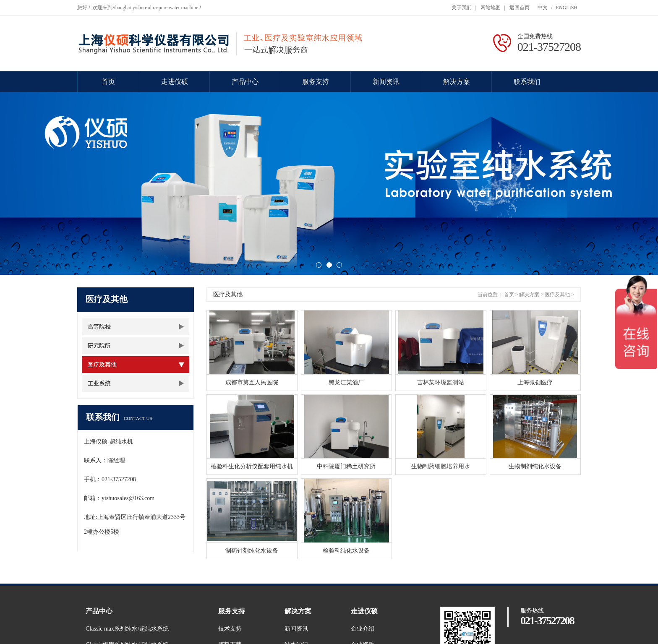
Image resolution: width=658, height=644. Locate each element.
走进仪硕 (175, 82)
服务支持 (316, 82)
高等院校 (99, 327)
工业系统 (99, 383)
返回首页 (520, 8)
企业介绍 (363, 629)
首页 (108, 82)
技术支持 (230, 629)
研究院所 (99, 346)
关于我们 (462, 8)
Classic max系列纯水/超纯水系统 (127, 629)
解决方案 (457, 82)
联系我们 (527, 82)
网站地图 (491, 8)
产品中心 (245, 82)
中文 (543, 8)
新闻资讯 (386, 82)
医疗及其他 (102, 365)
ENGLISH (567, 8)
